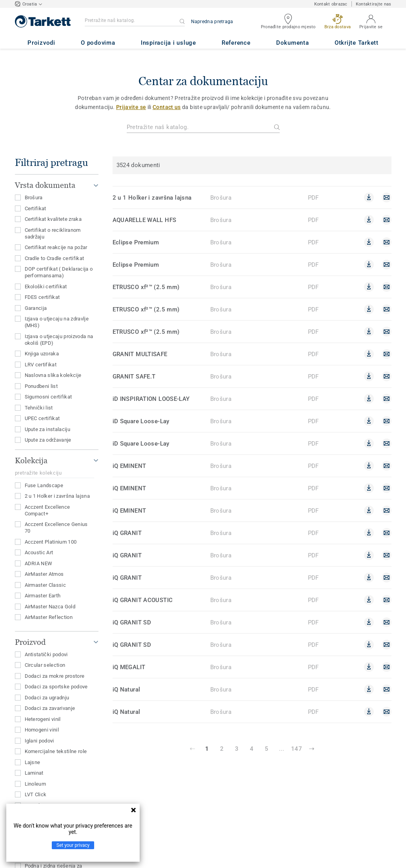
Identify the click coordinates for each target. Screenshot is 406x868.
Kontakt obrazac (331, 4)
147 (297, 749)
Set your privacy (73, 845)
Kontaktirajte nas (374, 4)
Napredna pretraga (212, 22)
